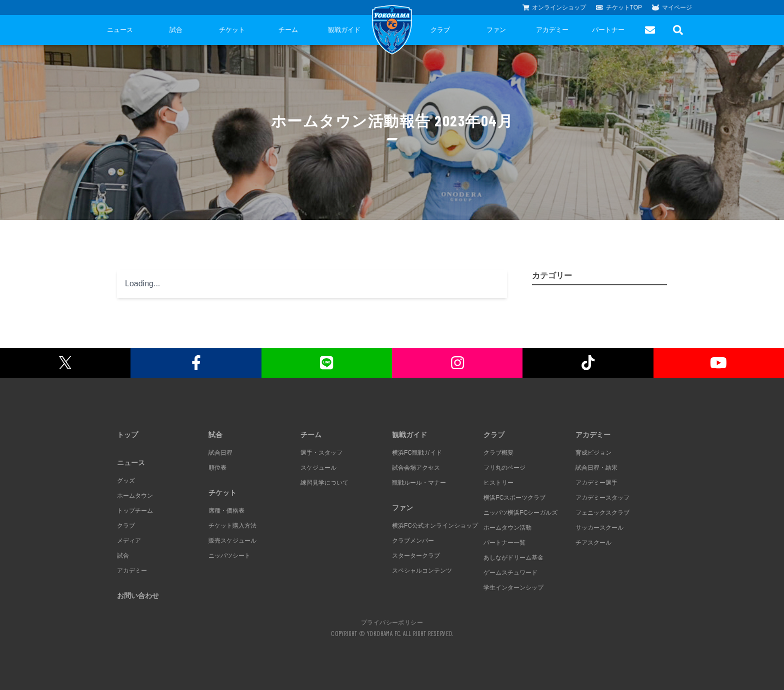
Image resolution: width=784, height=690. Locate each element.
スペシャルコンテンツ (422, 571)
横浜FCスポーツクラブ (514, 498)
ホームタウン (135, 496)
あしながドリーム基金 (513, 558)
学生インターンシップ (513, 588)
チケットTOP (619, 7)
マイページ (672, 7)
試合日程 (220, 453)
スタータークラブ (416, 556)
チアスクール (593, 543)
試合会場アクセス (416, 468)
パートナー (608, 30)
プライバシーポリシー (392, 622)
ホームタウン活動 (507, 528)
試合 (176, 30)
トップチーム (135, 511)
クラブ (440, 30)
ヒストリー (498, 483)
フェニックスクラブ (602, 513)
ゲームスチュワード (510, 573)
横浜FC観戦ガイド (417, 453)
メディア (129, 541)
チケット (232, 30)
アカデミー (552, 30)
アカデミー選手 (596, 483)
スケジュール (318, 468)
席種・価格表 (226, 511)
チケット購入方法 (232, 526)
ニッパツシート (229, 556)
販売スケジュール (232, 541)
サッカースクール (599, 528)
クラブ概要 (498, 453)
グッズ (126, 481)
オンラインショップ (554, 7)
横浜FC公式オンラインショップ (435, 526)
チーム (288, 30)
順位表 (217, 468)
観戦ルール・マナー (419, 483)
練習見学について (324, 483)
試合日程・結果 (596, 468)
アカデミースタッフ (602, 498)
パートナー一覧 (504, 543)
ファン (496, 30)
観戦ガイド (344, 30)
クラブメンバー (413, 541)
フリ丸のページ (504, 468)
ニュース (120, 30)
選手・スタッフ (321, 453)
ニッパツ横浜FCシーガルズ (520, 513)
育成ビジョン (593, 453)
